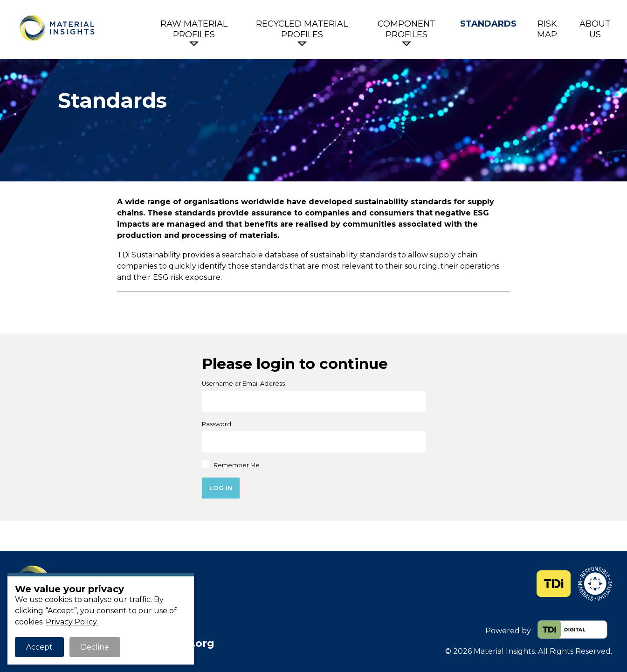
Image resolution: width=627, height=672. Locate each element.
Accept (39, 647)
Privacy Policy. (72, 622)
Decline (95, 647)
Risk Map (547, 29)
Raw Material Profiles (194, 29)
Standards (488, 24)
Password (217, 424)
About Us (595, 29)
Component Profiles (407, 29)
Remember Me (231, 464)
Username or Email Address (243, 384)
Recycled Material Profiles (302, 29)
